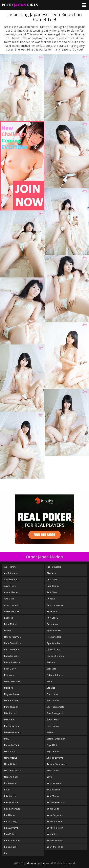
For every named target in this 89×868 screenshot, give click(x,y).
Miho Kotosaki (12, 700)
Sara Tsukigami (55, 713)
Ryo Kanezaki (54, 637)
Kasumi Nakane (12, 662)
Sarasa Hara (53, 720)
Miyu (7, 739)
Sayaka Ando (53, 751)
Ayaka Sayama (12, 611)
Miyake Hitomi (12, 732)
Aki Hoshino (10, 567)
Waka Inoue (53, 770)
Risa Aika (51, 573)
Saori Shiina (53, 700)
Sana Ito (51, 688)
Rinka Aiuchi (11, 847)
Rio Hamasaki (54, 567)
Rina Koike (10, 834)
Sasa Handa (53, 726)
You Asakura (53, 790)
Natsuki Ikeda (11, 764)
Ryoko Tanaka (54, 650)
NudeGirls (20, 5)
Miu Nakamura (12, 726)
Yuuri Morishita (55, 847)
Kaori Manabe (11, 656)
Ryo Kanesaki (54, 630)
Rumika (51, 599)
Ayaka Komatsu (12, 605)
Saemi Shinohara (56, 656)
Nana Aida (9, 751)
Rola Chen (52, 592)
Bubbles (8, 618)
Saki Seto (52, 669)
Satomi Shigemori (56, 739)
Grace (7, 630)
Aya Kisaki (9, 599)
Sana (49, 681)
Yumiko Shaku (54, 821)
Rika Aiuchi (10, 796)
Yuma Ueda (53, 809)
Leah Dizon (10, 669)
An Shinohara (11, 573)
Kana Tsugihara (12, 650)
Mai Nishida (10, 675)
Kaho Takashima (13, 643)
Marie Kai (9, 688)
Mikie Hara (10, 720)
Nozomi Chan (11, 777)
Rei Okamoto (11, 783)
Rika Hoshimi (11, 802)
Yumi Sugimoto (55, 815)
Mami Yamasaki (12, 681)
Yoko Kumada (54, 783)
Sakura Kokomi (55, 675)
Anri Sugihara (11, 579)
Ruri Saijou (52, 618)
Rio (6, 853)
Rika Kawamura (12, 809)
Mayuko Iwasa (11, 694)
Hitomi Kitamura (13, 637)
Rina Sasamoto (12, 840)
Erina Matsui (11, 624)
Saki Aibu (52, 662)
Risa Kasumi (53, 586)
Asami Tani (10, 586)
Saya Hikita (52, 745)
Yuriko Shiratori (55, 828)
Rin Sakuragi (11, 821)
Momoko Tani (11, 745)
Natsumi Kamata (13, 770)
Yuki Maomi (53, 796)
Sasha (50, 732)
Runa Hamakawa (56, 605)
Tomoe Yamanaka (56, 764)
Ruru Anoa (52, 624)
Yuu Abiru (52, 834)
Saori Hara (52, 694)
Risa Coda (52, 579)
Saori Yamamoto (56, 707)
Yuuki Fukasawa (55, 840)
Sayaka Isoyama (55, 758)
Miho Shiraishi (12, 707)
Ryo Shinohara (54, 643)
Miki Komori (11, 713)
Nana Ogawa (11, 758)
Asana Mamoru (12, 592)
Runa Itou (52, 611)
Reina (7, 790)
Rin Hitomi (10, 815)
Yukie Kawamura (56, 802)
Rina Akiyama (11, 828)
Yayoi (50, 777)
